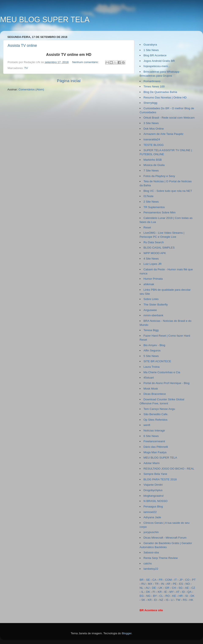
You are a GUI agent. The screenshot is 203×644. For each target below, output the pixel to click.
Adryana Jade (152, 517)
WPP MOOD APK (155, 253)
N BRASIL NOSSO (156, 501)
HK (191, 600)
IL (142, 592)
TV (26, 68)
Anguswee (150, 310)
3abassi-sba (151, 552)
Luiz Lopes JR (153, 264)
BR (142, 580)
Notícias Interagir (154, 430)
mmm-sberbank (154, 315)
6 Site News (151, 436)
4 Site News (151, 259)
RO (167, 596)
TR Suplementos (154, 207)
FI (154, 592)
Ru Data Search (154, 242)
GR (167, 588)
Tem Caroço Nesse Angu (159, 409)
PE (175, 584)
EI (156, 600)
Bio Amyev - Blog (154, 345)
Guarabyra (150, 45)
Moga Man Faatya (155, 452)
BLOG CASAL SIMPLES (159, 248)
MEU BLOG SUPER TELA (160, 458)
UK (161, 588)
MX (150, 584)
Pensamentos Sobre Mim (160, 212)
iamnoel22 (150, 512)
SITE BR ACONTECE (157, 361)
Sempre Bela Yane (155, 474)
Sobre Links (151, 299)
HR (181, 596)
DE (154, 588)
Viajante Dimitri (153, 485)
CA (154, 580)
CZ (193, 588)
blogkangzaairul (154, 496)
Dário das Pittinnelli (156, 447)
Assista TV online (22, 46)
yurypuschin (151, 532)
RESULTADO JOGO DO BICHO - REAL (169, 469)
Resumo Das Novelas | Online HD (165, 97)
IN (163, 584)
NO (188, 584)
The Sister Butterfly (156, 305)
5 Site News (151, 356)
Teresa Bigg (151, 330)
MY (171, 592)
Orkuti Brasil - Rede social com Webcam (169, 118)
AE (187, 588)
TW (178, 600)
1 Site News (151, 50)
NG (148, 596)
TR (157, 584)
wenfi (147, 425)
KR (160, 592)
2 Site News (151, 202)
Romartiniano (152, 81)
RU (143, 584)
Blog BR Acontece (155, 55)
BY (155, 596)
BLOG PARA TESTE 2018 (160, 479)
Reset (147, 227)
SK (143, 600)
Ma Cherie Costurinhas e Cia (162, 372)
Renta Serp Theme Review (161, 558)
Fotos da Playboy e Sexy (159, 176)
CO (187, 580)
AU (147, 588)
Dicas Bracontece (155, 394)
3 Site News (151, 123)
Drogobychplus (153, 490)
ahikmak (149, 284)
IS (167, 600)
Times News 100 (154, 86)
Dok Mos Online (154, 129)
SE (148, 580)
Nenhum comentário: (86, 62)
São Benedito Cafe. (156, 414)
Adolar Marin (152, 463)
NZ (161, 600)
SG (181, 588)
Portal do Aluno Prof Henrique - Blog (167, 383)
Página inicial (69, 81)
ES (181, 584)
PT (194, 580)
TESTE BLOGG (154, 145)
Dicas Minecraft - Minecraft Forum (165, 538)
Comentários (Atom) (31, 89)
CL (161, 596)
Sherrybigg (150, 103)
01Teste (149, 196)
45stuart (149, 378)
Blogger (127, 633)
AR (168, 584)
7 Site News (151, 171)
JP (181, 580)
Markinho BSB (153, 160)
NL (141, 588)
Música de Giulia (154, 165)
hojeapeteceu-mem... (157, 66)
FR (161, 580)
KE (174, 596)
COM (169, 580)
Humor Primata (153, 279)
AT (178, 592)
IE (166, 592)
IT (176, 580)
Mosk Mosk (151, 389)
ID (184, 592)
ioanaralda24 (152, 139)
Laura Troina (152, 367)
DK (148, 592)
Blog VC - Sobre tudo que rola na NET (168, 191)
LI (172, 600)
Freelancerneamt (154, 441)
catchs (148, 563)
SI (187, 596)
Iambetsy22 (151, 569)
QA (189, 592)
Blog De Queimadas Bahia (160, 92)
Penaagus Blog (153, 506)
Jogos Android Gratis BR (159, 61)
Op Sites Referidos (156, 420)
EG (142, 596)
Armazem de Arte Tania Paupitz (164, 134)
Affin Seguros (152, 350)
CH (174, 588)
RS (185, 600)
